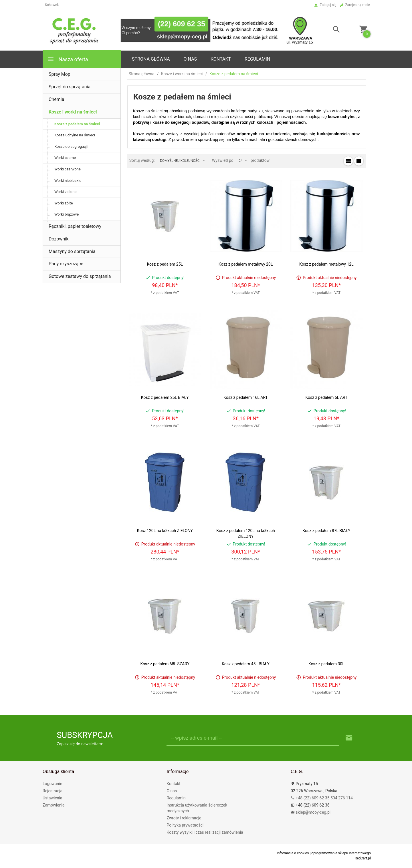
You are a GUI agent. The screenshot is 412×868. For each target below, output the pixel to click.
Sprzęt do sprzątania (70, 87)
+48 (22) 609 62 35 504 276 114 (322, 798)
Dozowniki (59, 239)
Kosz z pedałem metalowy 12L (326, 264)
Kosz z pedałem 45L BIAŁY (246, 664)
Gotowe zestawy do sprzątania (80, 276)
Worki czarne (65, 158)
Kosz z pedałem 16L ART (246, 397)
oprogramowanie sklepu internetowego (341, 853)
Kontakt (221, 59)
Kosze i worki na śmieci (73, 112)
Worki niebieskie (68, 181)
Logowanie (52, 784)
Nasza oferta (68, 59)
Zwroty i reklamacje (184, 818)
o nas (190, 59)
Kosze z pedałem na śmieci (77, 124)
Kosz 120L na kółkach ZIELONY (165, 531)
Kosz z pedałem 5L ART (326, 397)
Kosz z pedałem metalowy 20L (246, 264)
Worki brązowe (67, 214)
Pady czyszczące (66, 264)
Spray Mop (60, 74)
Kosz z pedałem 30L (326, 664)
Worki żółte (64, 203)
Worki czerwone (68, 169)
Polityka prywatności (185, 825)
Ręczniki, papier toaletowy (75, 226)
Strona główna (151, 59)
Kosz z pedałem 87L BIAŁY (326, 531)
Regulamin (257, 59)
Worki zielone (65, 192)
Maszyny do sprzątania (72, 251)
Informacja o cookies (293, 853)
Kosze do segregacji (71, 147)
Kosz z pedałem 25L (165, 264)
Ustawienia (53, 798)
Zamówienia (54, 805)
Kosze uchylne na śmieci (75, 135)
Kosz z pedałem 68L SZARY (165, 664)
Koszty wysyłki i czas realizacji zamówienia (205, 832)
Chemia (56, 99)
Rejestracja (53, 791)
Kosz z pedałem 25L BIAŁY (165, 397)
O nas (172, 791)
